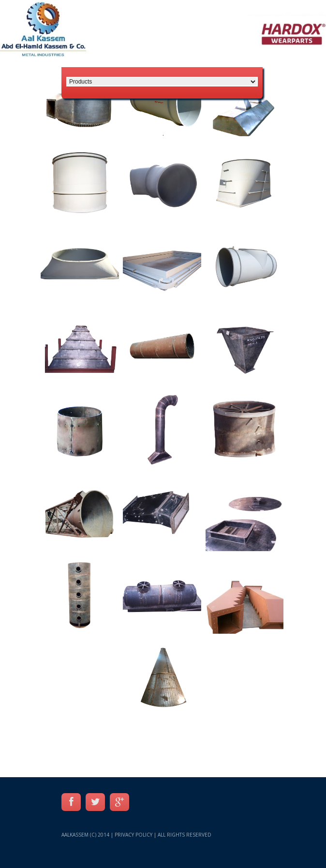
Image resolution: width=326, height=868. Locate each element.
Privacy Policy (133, 835)
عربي (311, 58)
